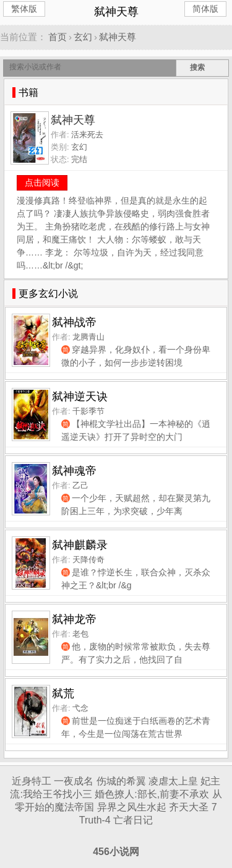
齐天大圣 (189, 807)
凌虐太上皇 (173, 781)
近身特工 (32, 781)
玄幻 (83, 37)
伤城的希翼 (121, 781)
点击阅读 (42, 183)
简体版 (205, 9)
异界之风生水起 (132, 807)
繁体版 (24, 9)
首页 (58, 37)
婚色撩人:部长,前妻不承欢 (152, 794)
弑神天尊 (118, 37)
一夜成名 (74, 781)
